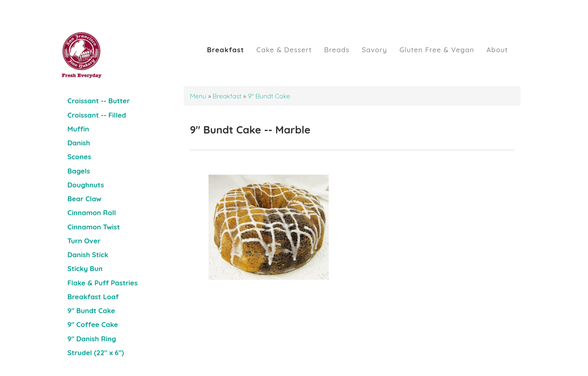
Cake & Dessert (284, 50)
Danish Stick (88, 255)
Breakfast (226, 50)
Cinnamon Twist (94, 227)
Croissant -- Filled (97, 115)
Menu (199, 96)
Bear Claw (84, 199)
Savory (374, 50)
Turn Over (84, 241)
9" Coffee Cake (93, 324)
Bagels (79, 171)
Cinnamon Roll (92, 212)
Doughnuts (86, 185)
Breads (337, 50)
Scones (79, 157)
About (497, 50)
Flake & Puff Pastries (102, 283)
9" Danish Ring (92, 339)
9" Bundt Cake (91, 310)
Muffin (78, 129)
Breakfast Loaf (93, 297)
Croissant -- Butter (99, 101)
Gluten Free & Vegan (437, 50)
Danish (79, 143)
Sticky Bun (85, 268)
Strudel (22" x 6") (96, 353)
